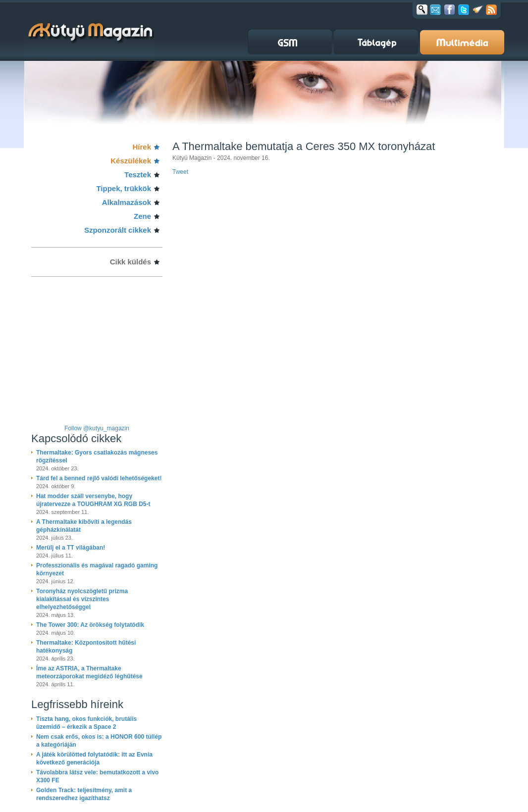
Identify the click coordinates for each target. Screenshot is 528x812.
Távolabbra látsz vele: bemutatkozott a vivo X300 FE (97, 776)
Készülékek (131, 161)
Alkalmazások (127, 202)
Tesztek (138, 175)
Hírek (142, 147)
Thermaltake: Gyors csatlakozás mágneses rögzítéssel (97, 457)
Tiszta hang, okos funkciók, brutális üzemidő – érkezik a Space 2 (86, 723)
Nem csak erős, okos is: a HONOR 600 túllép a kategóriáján (99, 741)
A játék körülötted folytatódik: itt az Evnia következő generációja (94, 759)
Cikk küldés (131, 262)
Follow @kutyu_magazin (97, 428)
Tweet (180, 172)
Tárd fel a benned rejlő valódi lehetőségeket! (99, 478)
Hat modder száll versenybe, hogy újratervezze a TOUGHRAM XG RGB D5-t (93, 500)
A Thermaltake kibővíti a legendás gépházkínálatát (84, 526)
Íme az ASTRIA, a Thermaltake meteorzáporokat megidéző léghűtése (89, 672)
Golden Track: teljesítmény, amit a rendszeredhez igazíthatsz (84, 794)
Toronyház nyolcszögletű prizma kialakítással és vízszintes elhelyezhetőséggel (82, 599)
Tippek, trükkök (124, 188)
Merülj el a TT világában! (71, 548)
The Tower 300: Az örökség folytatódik (90, 625)
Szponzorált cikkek (118, 230)
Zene (142, 216)
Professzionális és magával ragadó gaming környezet (97, 569)
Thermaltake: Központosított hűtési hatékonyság (86, 647)
